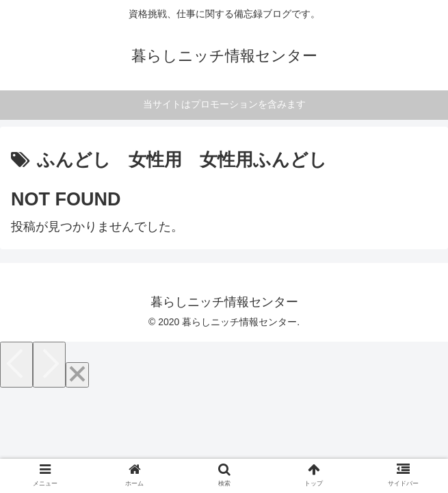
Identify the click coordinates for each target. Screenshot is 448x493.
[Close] (77, 375)
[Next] (49, 365)
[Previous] (16, 365)
